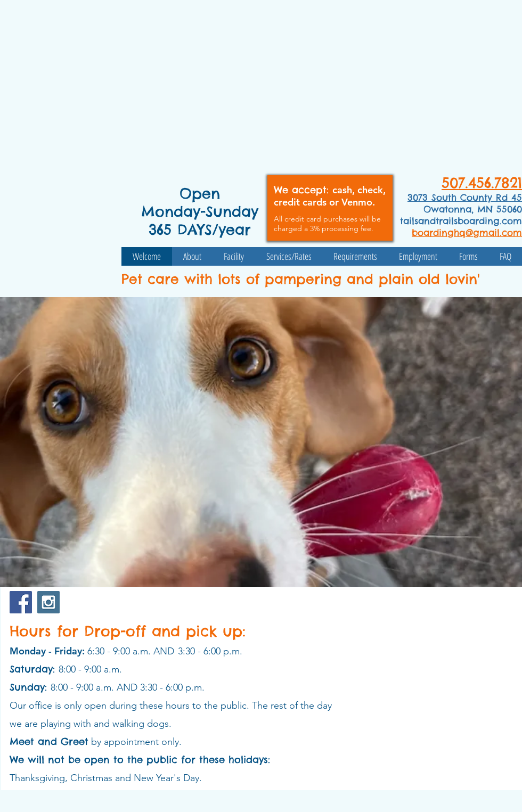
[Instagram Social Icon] (48, 602)
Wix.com (65, 802)
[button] (261, 442)
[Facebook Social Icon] (21, 602)
